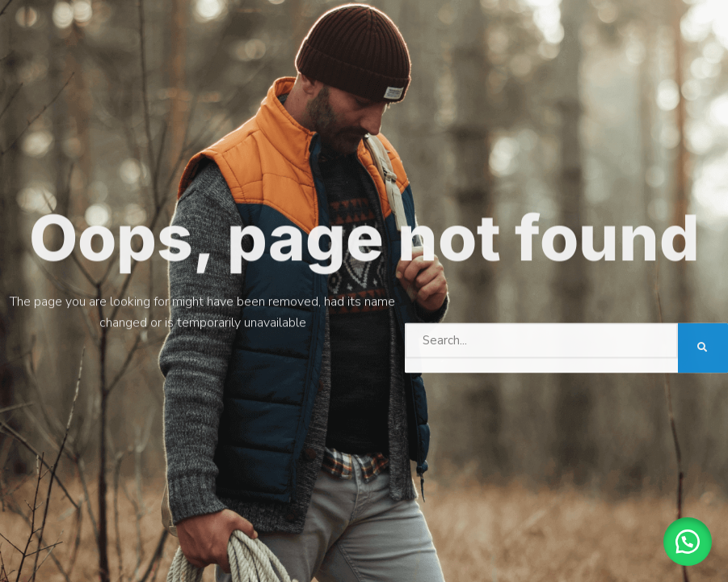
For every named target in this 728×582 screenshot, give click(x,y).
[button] (688, 542)
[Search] (703, 346)
